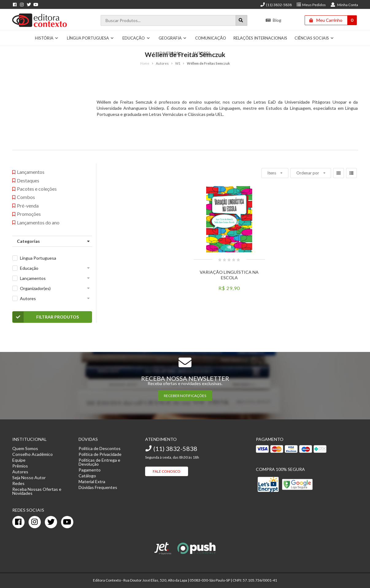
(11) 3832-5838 (276, 5)
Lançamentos (33, 278)
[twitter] (51, 522)
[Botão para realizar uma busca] (241, 20)
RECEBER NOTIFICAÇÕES (185, 396)
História (47, 38)
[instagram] (35, 522)
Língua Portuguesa (91, 38)
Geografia (173, 38)
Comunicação (211, 38)
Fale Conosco (167, 471)
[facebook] (18, 522)
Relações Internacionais (260, 38)
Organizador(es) (35, 288)
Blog (274, 20)
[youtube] (67, 522)
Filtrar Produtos (46, 317)
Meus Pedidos (311, 5)
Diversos (172, 53)
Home (145, 63)
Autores (201, 53)
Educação (136, 38)
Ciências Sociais (314, 38)
